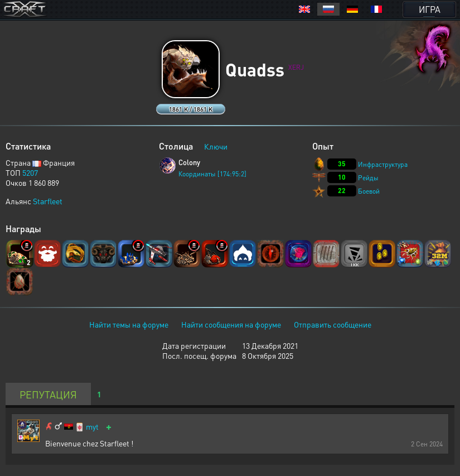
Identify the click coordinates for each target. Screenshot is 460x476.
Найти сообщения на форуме (231, 324)
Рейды (368, 178)
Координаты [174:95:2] (212, 174)
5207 (30, 172)
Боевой (369, 191)
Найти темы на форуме (129, 324)
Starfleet (48, 201)
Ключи (216, 146)
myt (92, 427)
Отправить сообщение (333, 324)
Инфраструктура (383, 164)
